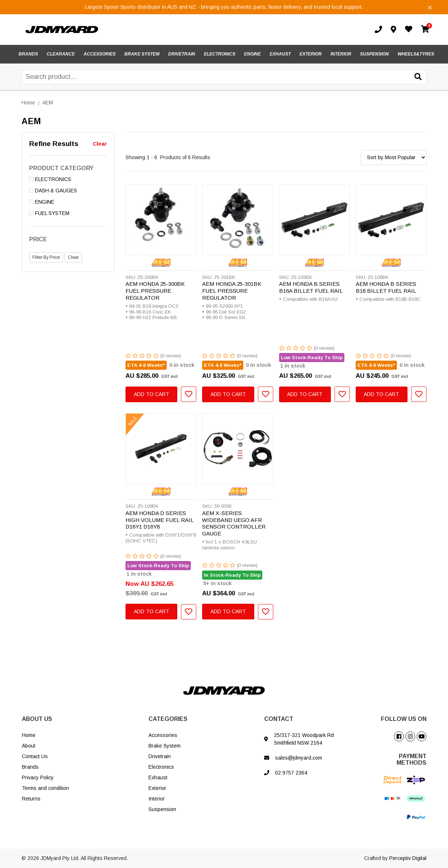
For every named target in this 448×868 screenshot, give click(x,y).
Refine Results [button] (54, 144)
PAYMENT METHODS (412, 760)
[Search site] (418, 77)
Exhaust (158, 777)
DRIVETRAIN (182, 54)
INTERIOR (341, 54)
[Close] (430, 7)
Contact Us (35, 756)
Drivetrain (160, 756)
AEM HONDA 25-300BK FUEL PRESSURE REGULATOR (155, 291)
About (29, 746)
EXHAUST (280, 54)
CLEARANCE (61, 54)
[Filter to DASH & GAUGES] (68, 191)
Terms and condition (45, 788)
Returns (31, 799)
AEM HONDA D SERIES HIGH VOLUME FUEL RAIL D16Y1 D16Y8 (159, 520)
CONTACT (279, 719)
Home (29, 735)
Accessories (163, 735)
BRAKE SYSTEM (142, 54)
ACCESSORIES (100, 54)
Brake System (165, 746)
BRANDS (28, 54)
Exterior (157, 788)
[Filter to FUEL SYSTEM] (68, 213)
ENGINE (252, 54)
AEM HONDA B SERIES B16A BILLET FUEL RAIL (311, 287)
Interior (157, 799)
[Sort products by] (394, 158)
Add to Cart (152, 394)
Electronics (161, 767)
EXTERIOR (311, 54)
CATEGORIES (168, 719)
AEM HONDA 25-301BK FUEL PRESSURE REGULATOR (232, 291)
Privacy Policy (38, 777)
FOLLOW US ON (404, 719)
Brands (30, 767)
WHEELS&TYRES (416, 54)
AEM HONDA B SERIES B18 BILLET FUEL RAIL (386, 287)
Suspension (162, 809)
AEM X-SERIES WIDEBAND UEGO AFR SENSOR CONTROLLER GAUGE (234, 523)
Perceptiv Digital (408, 858)
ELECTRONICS (220, 54)
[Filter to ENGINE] (68, 202)
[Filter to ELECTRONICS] (68, 179)
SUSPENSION (374, 54)
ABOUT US (37, 719)
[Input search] (224, 77)
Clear (100, 144)
